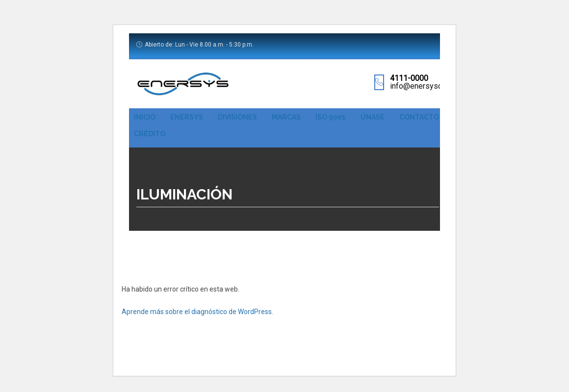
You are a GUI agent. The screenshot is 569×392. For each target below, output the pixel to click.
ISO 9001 (331, 117)
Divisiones (237, 117)
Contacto (419, 117)
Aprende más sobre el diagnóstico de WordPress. (197, 312)
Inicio (145, 117)
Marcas (286, 117)
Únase (373, 117)
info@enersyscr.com (425, 86)
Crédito (150, 134)
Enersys (187, 117)
